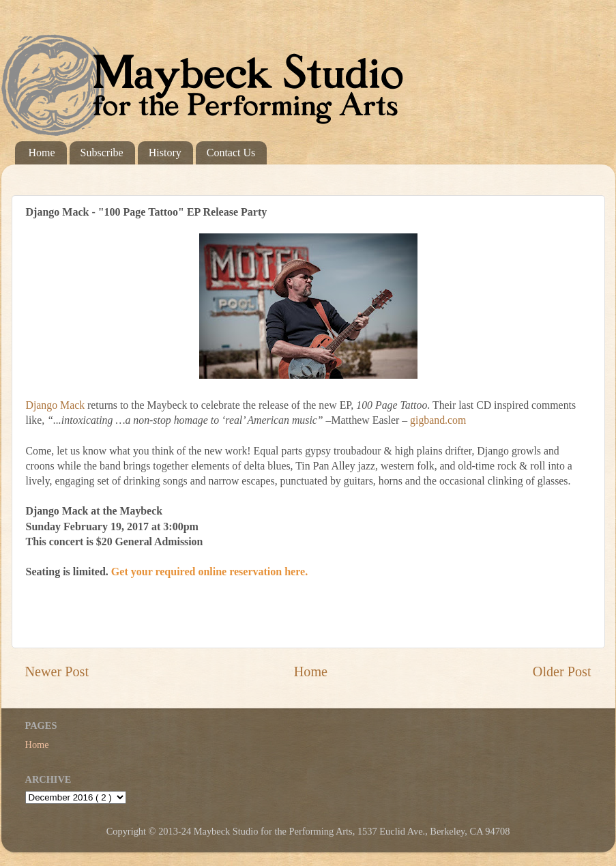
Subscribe (102, 153)
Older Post (562, 672)
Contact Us (231, 153)
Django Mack (56, 405)
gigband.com (438, 420)
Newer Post (57, 672)
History (165, 153)
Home (42, 153)
